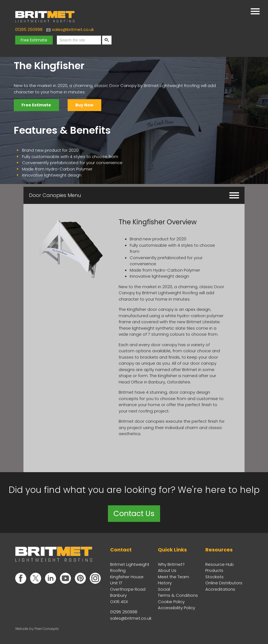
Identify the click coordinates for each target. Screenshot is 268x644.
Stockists (214, 576)
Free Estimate (34, 40)
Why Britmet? (171, 564)
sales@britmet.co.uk (73, 29)
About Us (167, 570)
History (165, 582)
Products (214, 570)
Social (164, 589)
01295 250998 (29, 29)
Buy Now (87, 105)
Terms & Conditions (178, 595)
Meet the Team (173, 576)
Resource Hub (220, 564)
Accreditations (220, 589)
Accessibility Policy (177, 607)
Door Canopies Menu (134, 194)
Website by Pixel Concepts (37, 628)
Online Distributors (224, 582)
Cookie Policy (171, 601)
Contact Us (134, 513)
